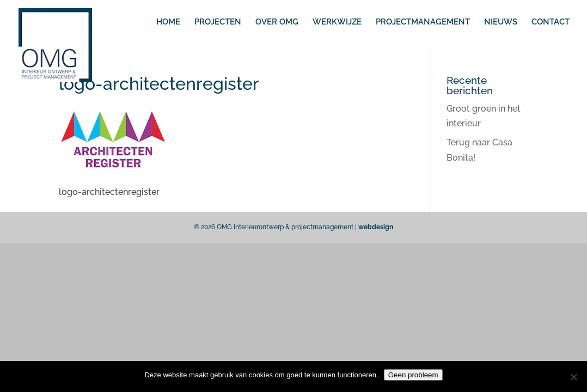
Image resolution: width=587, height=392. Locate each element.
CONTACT (551, 22)
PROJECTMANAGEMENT (423, 22)
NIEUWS (501, 22)
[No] (573, 377)
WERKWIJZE (337, 22)
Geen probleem (413, 375)
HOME (168, 22)
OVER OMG (277, 22)
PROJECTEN (218, 22)
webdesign (376, 227)
